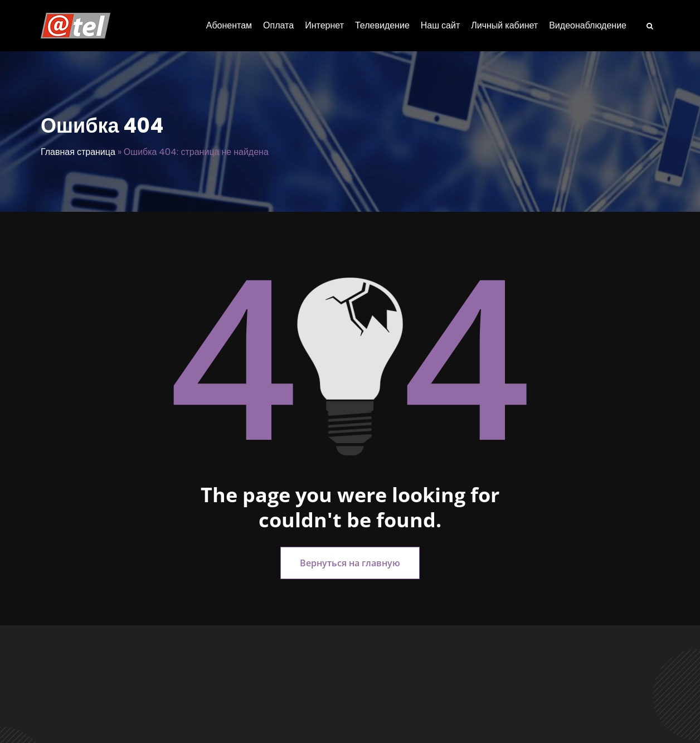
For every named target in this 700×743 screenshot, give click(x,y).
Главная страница (78, 152)
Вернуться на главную (350, 563)
